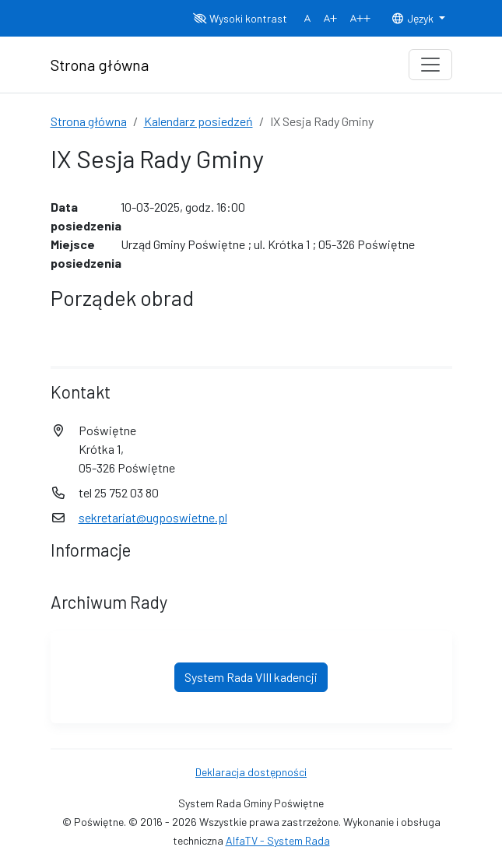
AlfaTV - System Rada (278, 840)
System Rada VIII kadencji (251, 677)
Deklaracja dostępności (251, 772)
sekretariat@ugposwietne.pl (153, 517)
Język (413, 18)
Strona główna (89, 121)
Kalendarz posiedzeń (198, 121)
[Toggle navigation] (430, 65)
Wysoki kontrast (240, 18)
